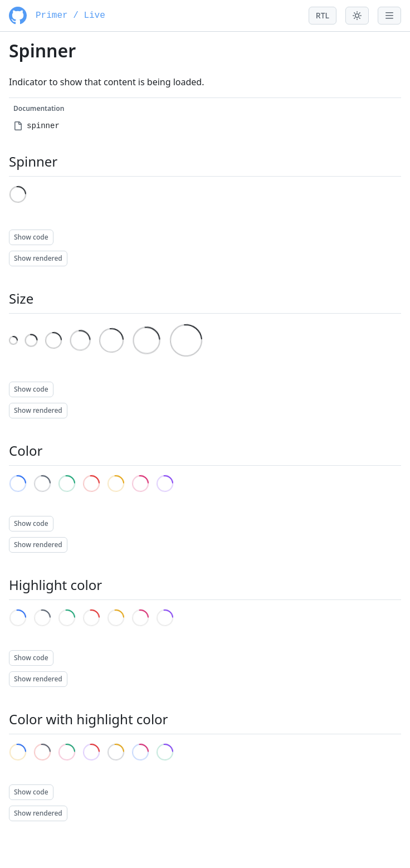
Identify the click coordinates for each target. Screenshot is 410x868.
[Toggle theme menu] (357, 16)
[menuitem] (205, 126)
